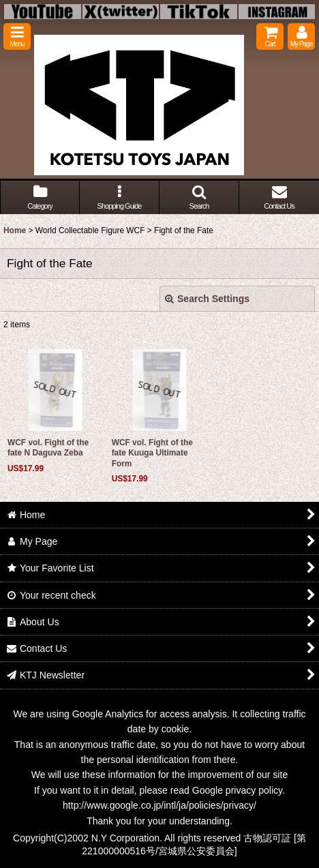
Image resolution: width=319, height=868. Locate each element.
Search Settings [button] (207, 299)
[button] (17, 36)
